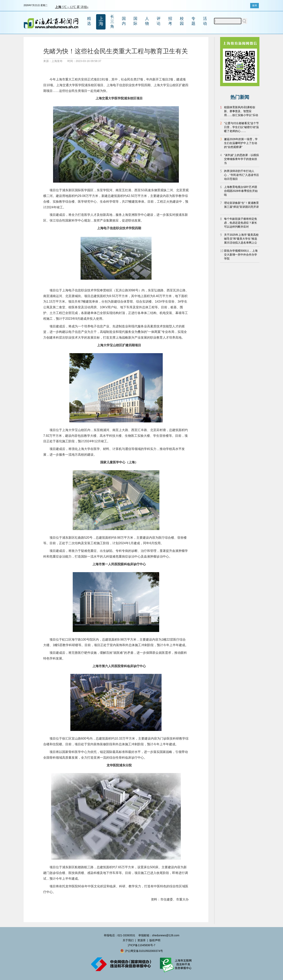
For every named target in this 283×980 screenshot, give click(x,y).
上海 (101, 21)
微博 (255, 6)
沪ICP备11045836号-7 (141, 945)
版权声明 (155, 940)
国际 (135, 21)
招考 (170, 21)
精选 (89, 21)
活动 (205, 21)
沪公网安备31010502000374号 (141, 951)
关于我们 (128, 940)
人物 (147, 21)
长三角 (112, 21)
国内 (124, 21)
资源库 (141, 940)
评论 (159, 21)
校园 (182, 21)
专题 (193, 21)
